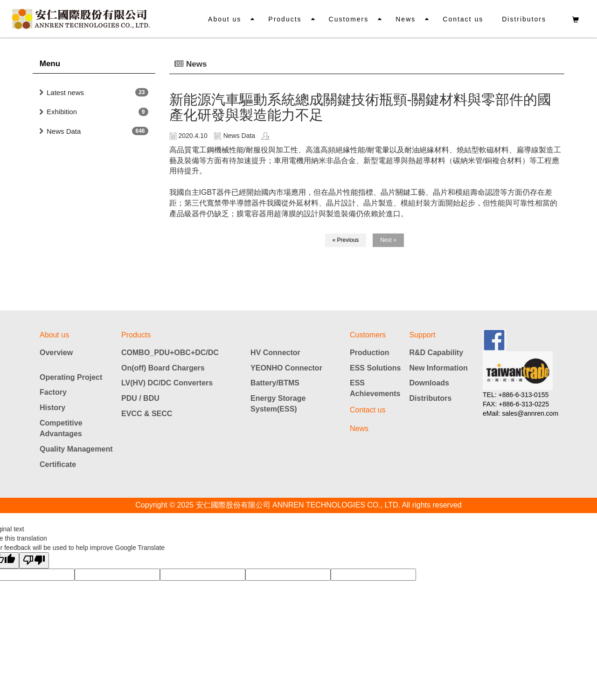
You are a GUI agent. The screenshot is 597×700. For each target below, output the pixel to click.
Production (369, 353)
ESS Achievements (375, 388)
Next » (388, 240)
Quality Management (76, 449)
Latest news (65, 93)
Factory (53, 392)
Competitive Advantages (61, 428)
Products (285, 19)
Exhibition (62, 112)
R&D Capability (437, 353)
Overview (56, 353)
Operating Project (71, 377)
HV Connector (275, 353)
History (52, 408)
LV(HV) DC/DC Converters (167, 383)
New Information (439, 368)
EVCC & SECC (147, 414)
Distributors (524, 19)
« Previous (346, 240)
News (406, 19)
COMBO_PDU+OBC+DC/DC (170, 353)
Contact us (463, 19)
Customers (349, 19)
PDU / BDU (140, 398)
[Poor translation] (34, 560)
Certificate (58, 464)
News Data (64, 131)
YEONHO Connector (286, 368)
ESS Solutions (375, 368)
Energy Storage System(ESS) (278, 404)
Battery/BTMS (275, 383)
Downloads (429, 383)
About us (225, 19)
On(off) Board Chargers (163, 368)
